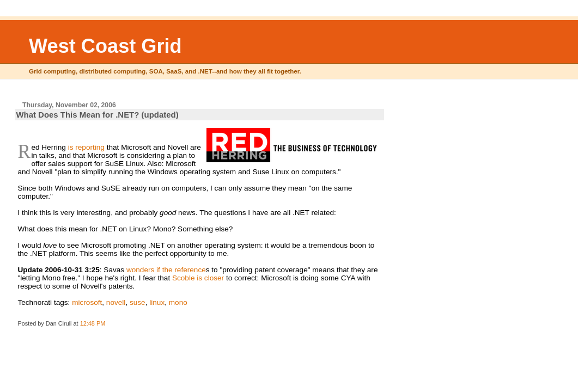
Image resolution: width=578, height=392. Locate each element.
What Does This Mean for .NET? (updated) (97, 115)
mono (178, 302)
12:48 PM (93, 323)
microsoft (87, 302)
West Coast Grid (105, 46)
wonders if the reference (166, 270)
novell (116, 302)
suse (138, 302)
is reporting (86, 147)
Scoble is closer (198, 278)
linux (157, 302)
